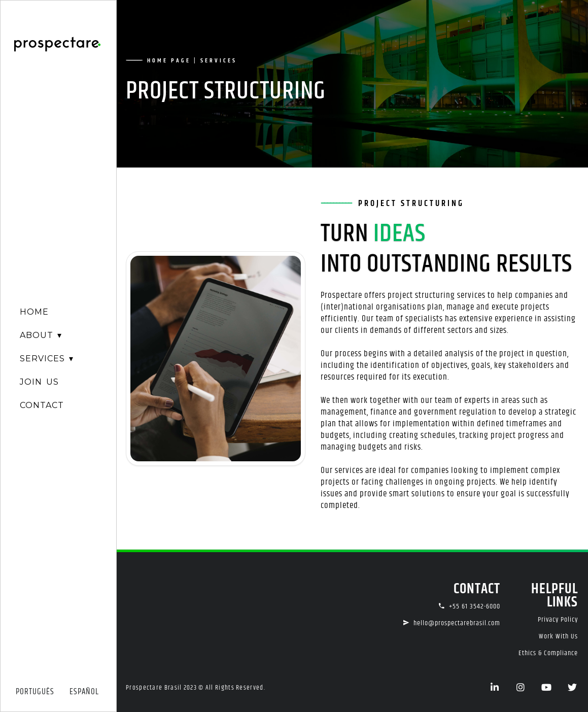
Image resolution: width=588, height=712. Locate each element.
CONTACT (42, 405)
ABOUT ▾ (41, 335)
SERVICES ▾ (47, 359)
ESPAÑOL (84, 692)
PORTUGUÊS (35, 692)
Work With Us (558, 636)
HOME (34, 312)
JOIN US (39, 382)
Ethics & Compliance (548, 653)
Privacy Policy (558, 620)
